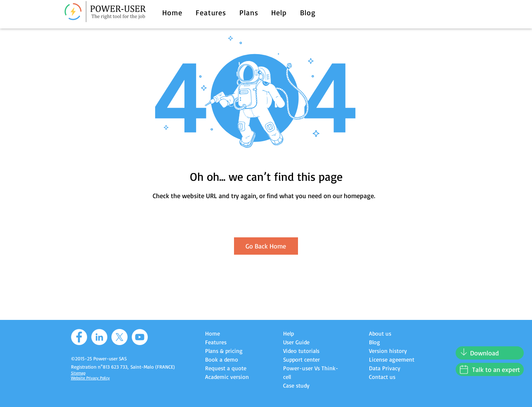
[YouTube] (140, 337)
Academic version (227, 377)
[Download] (490, 353)
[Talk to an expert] (490, 369)
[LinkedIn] (99, 337)
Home (213, 333)
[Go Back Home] (266, 246)
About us (380, 333)
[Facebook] (79, 337)
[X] (119, 337)
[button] (211, 12)
